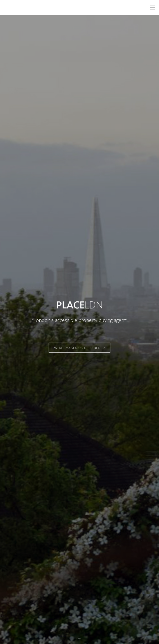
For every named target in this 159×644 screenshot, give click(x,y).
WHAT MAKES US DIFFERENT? (79, 348)
